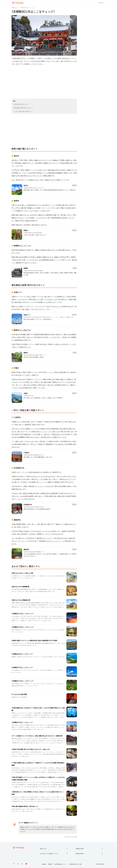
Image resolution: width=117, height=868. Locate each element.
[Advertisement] (44, 82)
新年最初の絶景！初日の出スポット (24, 108)
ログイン (102, 3)
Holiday (18, 3)
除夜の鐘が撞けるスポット (22, 104)
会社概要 (44, 864)
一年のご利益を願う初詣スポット (24, 111)
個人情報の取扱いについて (61, 864)
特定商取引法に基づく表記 (75, 864)
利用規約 (50, 864)
